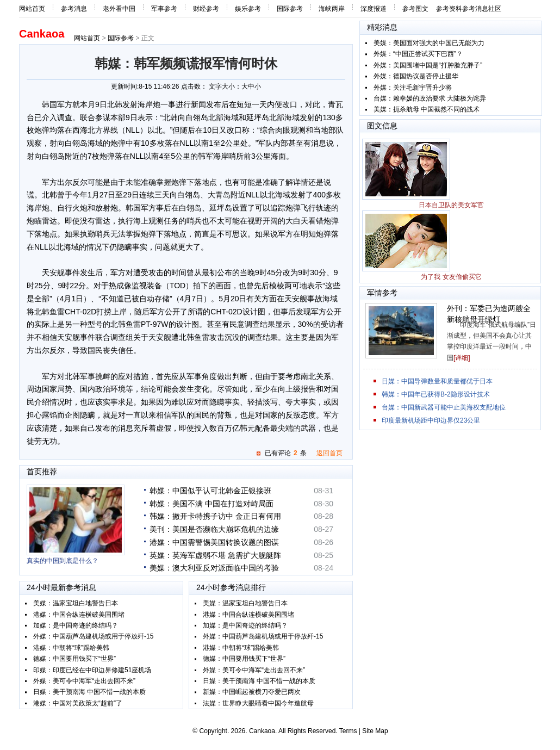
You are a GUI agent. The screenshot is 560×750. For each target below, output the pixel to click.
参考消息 (74, 9)
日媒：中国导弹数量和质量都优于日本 (437, 381)
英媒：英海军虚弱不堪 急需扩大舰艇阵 (215, 555)
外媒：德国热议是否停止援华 (416, 76)
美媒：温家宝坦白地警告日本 (76, 603)
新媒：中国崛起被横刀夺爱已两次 (252, 692)
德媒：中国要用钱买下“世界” (74, 659)
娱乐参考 (248, 9)
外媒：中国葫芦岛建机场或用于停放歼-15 (93, 636)
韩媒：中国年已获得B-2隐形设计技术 (436, 394)
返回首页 (329, 453)
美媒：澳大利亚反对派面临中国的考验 (214, 568)
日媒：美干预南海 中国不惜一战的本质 (89, 692)
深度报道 (374, 9)
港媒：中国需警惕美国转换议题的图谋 (214, 542)
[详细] (462, 358)
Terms (348, 731)
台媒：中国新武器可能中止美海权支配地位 (444, 407)
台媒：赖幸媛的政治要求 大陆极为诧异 (430, 98)
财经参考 (206, 9)
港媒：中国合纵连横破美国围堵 (79, 615)
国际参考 (290, 9)
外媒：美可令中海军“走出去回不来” (84, 681)
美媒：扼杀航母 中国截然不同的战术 (427, 109)
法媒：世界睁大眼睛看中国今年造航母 (258, 703)
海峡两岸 (332, 9)
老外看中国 (119, 9)
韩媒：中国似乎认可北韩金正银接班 (210, 491)
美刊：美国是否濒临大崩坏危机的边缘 (214, 529)
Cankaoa (42, 34)
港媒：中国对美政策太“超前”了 (78, 703)
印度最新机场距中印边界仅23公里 (431, 420)
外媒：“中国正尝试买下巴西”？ (418, 54)
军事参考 (164, 9)
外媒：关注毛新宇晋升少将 (413, 88)
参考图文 (415, 9)
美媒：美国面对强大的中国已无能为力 (429, 43)
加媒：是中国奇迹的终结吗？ (76, 625)
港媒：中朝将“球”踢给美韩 (71, 648)
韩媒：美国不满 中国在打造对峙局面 (211, 504)
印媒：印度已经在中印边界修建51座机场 (92, 670)
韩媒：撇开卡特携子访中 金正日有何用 (215, 516)
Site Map (375, 731)
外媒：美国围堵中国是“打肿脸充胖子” (428, 65)
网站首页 (32, 9)
